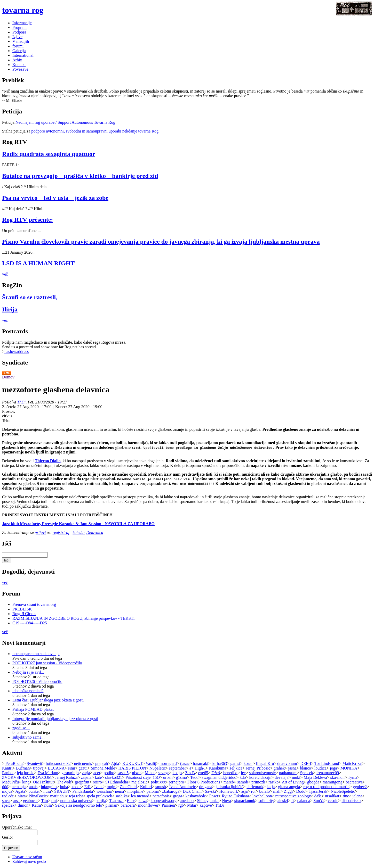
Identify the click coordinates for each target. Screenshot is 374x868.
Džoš (216, 773)
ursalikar (332, 796)
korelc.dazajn (260, 777)
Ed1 (87, 787)
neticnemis (83, 763)
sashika (121, 796)
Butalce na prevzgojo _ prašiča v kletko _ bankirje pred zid (80, 176)
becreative (354, 782)
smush (161, 787)
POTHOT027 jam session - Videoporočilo (47, 663)
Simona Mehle (103, 768)
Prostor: (9, 411)
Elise (131, 801)
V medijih (21, 41)
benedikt (230, 773)
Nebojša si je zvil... (28, 672)
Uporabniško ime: (17, 827)
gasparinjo (70, 773)
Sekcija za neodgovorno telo (79, 805)
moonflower (148, 805)
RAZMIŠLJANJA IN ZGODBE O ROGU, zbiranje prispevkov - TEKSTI (74, 618)
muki (296, 777)
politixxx (158, 782)
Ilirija (10, 309)
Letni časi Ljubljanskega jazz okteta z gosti (48, 700)
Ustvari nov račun (27, 857)
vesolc (333, 801)
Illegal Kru (265, 763)
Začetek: (10, 407)
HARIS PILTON (132, 768)
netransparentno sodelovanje (36, 654)
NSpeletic (158, 768)
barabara (128, 805)
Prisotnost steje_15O (143, 777)
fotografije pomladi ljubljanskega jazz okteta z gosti (55, 719)
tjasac (185, 763)
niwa (22, 796)
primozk (258, 782)
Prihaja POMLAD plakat (33, 709)
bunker (34, 791)
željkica (236, 768)
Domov (8, 377)
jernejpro (177, 782)
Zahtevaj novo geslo (29, 861)
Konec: (62, 407)
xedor (76, 787)
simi (72, 768)
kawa (143, 801)
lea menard (140, 796)
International (23, 55)
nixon (137, 773)
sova (6, 801)
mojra (112, 787)
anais (33, 787)
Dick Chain (192, 791)
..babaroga (171, 791)
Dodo (301, 791)
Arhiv (17, 60)
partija (101, 801)
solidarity (266, 801)
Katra (36, 805)
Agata (20, 791)
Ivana (99, 787)
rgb (181, 805)
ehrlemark (255, 787)
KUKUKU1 (132, 763)
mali (277, 791)
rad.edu (8, 796)
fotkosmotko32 (58, 763)
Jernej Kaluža (66, 777)
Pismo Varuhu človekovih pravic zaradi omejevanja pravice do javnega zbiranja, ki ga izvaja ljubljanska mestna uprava (161, 242)
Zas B (190, 773)
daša (318, 796)
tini (54, 801)
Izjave (17, 37)
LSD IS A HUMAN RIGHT (38, 263)
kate (98, 777)
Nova (226, 801)
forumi (18, 46)
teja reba (76, 796)
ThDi (21, 402)
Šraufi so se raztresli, (30, 297)
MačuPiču (10, 782)
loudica (320, 768)
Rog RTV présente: (27, 220)
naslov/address (17, 352)
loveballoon (262, 796)
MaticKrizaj (352, 763)
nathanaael (288, 773)
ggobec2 (360, 787)
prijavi (40, 532)
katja (271, 787)
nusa (47, 791)
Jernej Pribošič (258, 768)
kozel (248, 763)
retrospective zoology (293, 796)
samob (243, 782)
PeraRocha (14, 763)
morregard (168, 763)
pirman (111, 805)
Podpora (19, 32)
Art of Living (293, 782)
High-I (200, 768)
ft (293, 801)
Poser (214, 796)
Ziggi (288, 791)
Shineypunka (208, 801)
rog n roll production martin (326, 787)
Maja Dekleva (315, 777)
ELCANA (56, 768)
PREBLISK (22, 609)
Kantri (7, 768)
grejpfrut (82, 782)
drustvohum (287, 763)
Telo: (6, 421)
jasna (292, 768)
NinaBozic (38, 796)
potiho (109, 773)
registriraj (61, 532)
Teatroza (117, 801)
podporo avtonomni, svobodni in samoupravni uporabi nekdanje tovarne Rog (95, 131)
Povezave (20, 69)
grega (178, 796)
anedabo (187, 801)
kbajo (177, 773)
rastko (273, 782)
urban (168, 777)
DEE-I (306, 763)
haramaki (201, 763)
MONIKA (349, 768)
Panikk (8, 773)
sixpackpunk (245, 801)
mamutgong (332, 782)
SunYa (319, 801)
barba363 (219, 763)
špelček (8, 805)
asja (245, 791)
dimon (23, 805)
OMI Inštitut (43, 782)
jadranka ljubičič (229, 787)
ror (254, 791)
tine (346, 796)
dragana (206, 787)
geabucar (30, 801)
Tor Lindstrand (327, 763)
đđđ (5, 787)
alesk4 (283, 801)
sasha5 (123, 773)
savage (164, 773)
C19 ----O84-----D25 (30, 623)
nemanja (19, 787)
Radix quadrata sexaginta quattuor (49, 154)
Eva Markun (48, 773)
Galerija (19, 51)
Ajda (115, 763)
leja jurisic (25, 773)
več (5, 274)
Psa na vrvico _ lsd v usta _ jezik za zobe (55, 198)
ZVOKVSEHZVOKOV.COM (27, 777)
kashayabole (196, 796)
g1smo (182, 777)
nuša (48, 805)
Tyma (353, 777)
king (26, 782)
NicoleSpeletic (343, 791)
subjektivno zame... (28, 737)
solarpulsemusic (262, 773)
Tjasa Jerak (318, 791)
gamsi (235, 763)
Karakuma (218, 768)
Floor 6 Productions (204, 782)
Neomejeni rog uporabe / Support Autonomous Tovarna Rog (65, 122)
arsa (16, 801)
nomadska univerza (76, 801)
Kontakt (19, 65)
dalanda (304, 801)
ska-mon (337, 777)
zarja (86, 773)
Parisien (168, 805)
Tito (45, 801)
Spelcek (307, 773)
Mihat (150, 773)
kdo (243, 777)
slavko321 (114, 777)
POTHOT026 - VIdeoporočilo (37, 681)
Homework (229, 791)
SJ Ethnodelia (117, 782)
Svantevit (34, 763)
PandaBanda (83, 791)
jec (243, 773)
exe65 (203, 773)
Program (19, 27)
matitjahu (58, 796)
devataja (281, 777)
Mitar (192, 805)
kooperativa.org (164, 801)
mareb (229, 782)
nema (120, 791)
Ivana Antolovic (183, 787)
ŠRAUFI (62, 791)
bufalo (264, 791)
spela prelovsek (99, 796)
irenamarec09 (328, 773)
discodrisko (351, 801)
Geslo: (7, 837)
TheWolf (64, 782)
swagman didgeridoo (219, 777)
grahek (279, 768)
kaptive (206, 805)
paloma (153, 791)
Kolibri (146, 787)
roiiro (97, 782)
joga (333, 768)
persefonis (161, 796)
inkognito (49, 787)
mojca (7, 791)
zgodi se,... (21, 728)
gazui (83, 768)
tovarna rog (23, 10)
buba (64, 787)
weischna (104, 791)
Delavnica (95, 532)
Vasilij (151, 763)
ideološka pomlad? (28, 691)
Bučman (23, 768)
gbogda (313, 782)
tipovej (39, 768)
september (178, 768)
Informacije (22, 23)
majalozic (139, 782)
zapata (86, 777)
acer (97, 773)
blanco (305, 768)
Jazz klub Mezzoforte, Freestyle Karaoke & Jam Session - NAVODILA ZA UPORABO (78, 524)
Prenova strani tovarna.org (34, 604)
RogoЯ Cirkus (24, 614)
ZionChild (128, 787)
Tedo (194, 777)
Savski (210, 791)
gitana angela (289, 787)
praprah (102, 763)
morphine (135, 791)
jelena (357, 796)
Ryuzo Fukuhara (235, 796)
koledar (79, 532)
